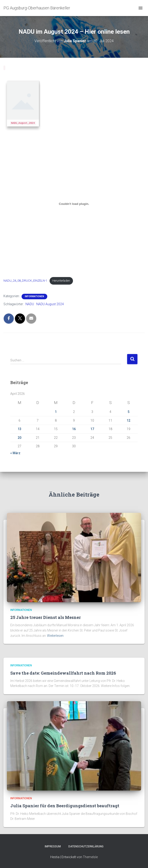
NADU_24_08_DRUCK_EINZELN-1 (25, 281)
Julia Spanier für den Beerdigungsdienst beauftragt (65, 806)
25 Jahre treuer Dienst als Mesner (46, 617)
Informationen (34, 296)
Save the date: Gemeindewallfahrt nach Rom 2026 (63, 673)
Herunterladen (61, 281)
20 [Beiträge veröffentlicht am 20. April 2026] (20, 438)
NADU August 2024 (50, 304)
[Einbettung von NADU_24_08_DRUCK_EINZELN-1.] (74, 204)
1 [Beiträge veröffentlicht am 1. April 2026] (56, 412)
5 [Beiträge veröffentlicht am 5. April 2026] (128, 412)
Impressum (53, 846)
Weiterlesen (55, 636)
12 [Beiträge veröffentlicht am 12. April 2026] (128, 420)
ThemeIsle (90, 857)
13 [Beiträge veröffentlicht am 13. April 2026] (20, 429)
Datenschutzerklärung (86, 846)
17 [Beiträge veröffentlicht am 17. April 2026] (92, 429)
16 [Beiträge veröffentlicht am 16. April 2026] (74, 429)
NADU (30, 304)
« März (15, 453)
